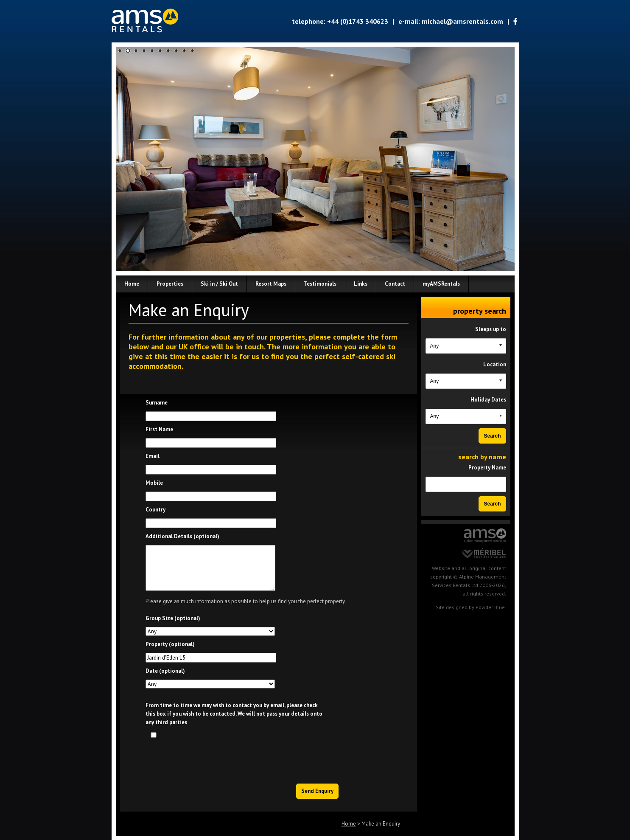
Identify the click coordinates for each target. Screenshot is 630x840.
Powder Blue (490, 607)
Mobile (154, 483)
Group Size (173, 618)
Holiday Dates (488, 400)
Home (349, 824)
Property (170, 644)
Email (153, 456)
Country (155, 510)
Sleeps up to (491, 329)
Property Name (487, 468)
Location (495, 364)
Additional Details (182, 536)
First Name (159, 429)
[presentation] (275, 759)
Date (165, 671)
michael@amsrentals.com (462, 21)
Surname (157, 403)
